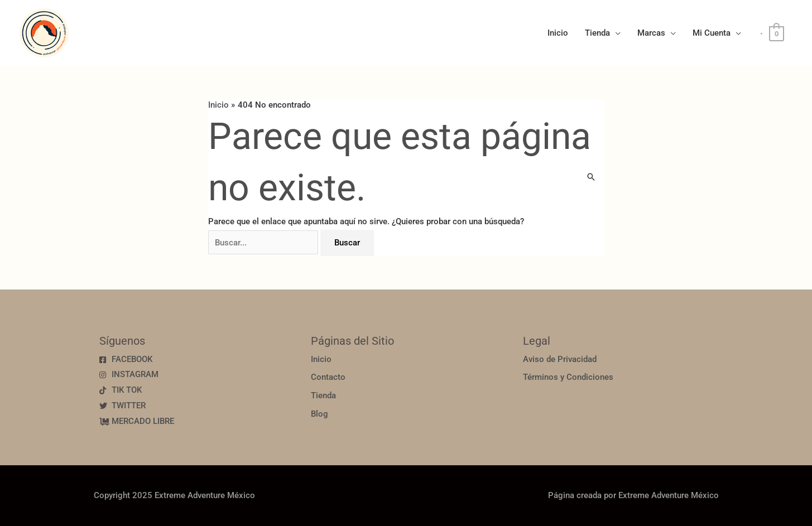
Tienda (597, 33)
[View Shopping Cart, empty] (777, 33)
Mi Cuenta (712, 33)
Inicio (558, 33)
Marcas (651, 33)
